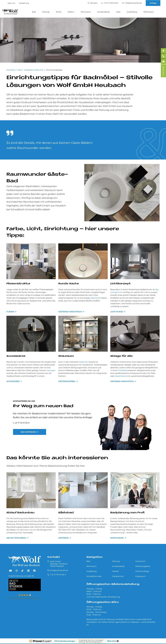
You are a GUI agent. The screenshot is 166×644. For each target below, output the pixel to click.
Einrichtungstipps (54, 70)
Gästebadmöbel (67, 381)
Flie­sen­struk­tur (19, 284)
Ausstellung (24, 3)
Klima (59, 12)
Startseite (11, 70)
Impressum (140, 576)
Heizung (46, 12)
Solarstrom (140, 561)
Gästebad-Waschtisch (70, 312)
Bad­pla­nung (117, 538)
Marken (116, 571)
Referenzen (149, 12)
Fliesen (10, 312)
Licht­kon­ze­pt (120, 284)
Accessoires (13, 381)
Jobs (118, 12)
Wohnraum (86, 12)
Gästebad (123, 370)
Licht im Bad (117, 312)
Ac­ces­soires (16, 356)
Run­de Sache (69, 284)
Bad (34, 12)
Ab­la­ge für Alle (122, 356)
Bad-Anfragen (28, 432)
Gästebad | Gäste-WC (34, 70)
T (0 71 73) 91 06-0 (110, 3)
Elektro (71, 12)
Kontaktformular (94, 576)
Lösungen (51, 370)
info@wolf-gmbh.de (132, 3)
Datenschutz (118, 576)
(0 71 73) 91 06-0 (22, 423)
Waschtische (121, 376)
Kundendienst (104, 12)
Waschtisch (96, 298)
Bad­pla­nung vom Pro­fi (127, 513)
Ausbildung (132, 12)
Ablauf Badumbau (20, 513)
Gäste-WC (84, 362)
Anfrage (153, 3)
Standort (93, 3)
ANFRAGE (163, 71)
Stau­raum (66, 356)
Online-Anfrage (142, 571)
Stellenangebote (143, 566)
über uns (11, 3)
